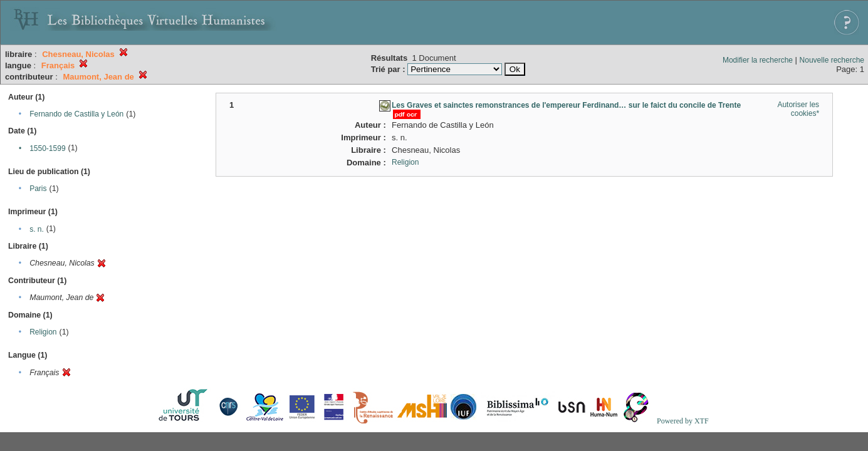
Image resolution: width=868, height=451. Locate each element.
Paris (38, 189)
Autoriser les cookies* (798, 109)
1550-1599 (47, 148)
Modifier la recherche (758, 60)
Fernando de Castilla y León (76, 114)
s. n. (37, 229)
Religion (43, 332)
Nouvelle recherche (832, 60)
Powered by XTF (683, 421)
